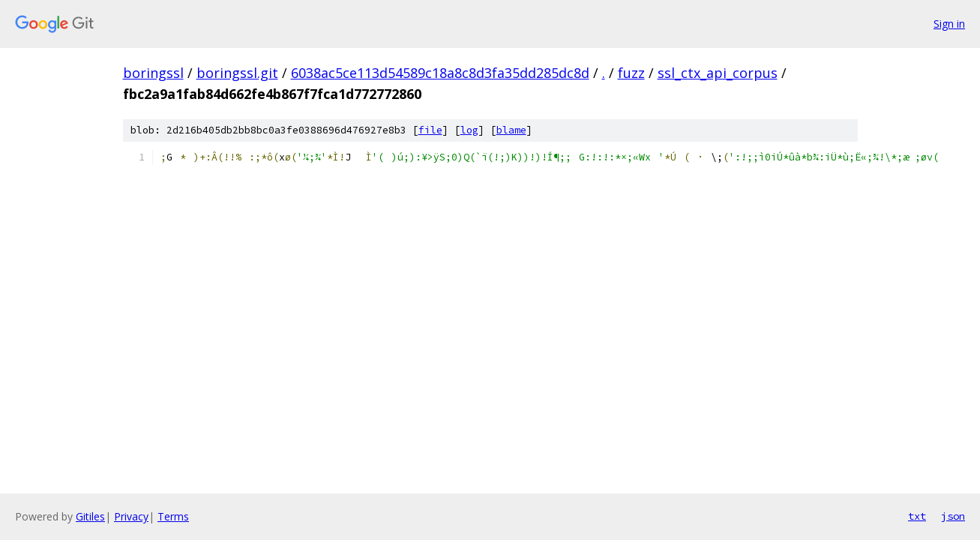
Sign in (949, 24)
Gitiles (90, 516)
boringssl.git (237, 73)
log (469, 130)
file (430, 130)
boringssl (153, 73)
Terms (173, 516)
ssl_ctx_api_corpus (718, 73)
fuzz (631, 73)
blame (511, 130)
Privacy (131, 516)
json (953, 516)
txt (917, 516)
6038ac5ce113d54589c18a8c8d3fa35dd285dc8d (440, 73)
